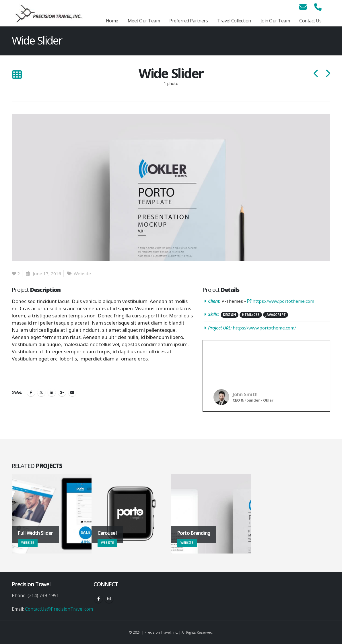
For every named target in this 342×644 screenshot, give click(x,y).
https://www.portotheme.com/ (264, 328)
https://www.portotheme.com (281, 301)
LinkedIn (52, 392)
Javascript (276, 315)
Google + (62, 392)
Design (230, 315)
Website (82, 273)
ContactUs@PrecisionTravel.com (59, 609)
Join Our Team (275, 21)
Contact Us (310, 21)
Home (112, 21)
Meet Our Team (144, 21)
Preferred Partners (189, 21)
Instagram (109, 599)
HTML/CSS (251, 315)
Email (72, 392)
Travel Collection (234, 21)
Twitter (41, 392)
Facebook (31, 392)
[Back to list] (17, 75)
